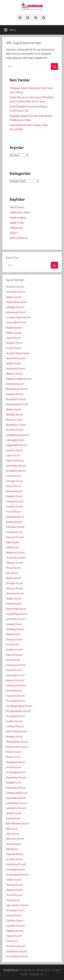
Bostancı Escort (15, 430)
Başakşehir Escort (16, 399)
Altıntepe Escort (15, 307)
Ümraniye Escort (15, 910)
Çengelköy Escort (16, 471)
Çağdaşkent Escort (16, 445)
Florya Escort (13, 568)
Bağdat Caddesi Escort (19, 379)
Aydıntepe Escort (15, 369)
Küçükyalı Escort (15, 716)
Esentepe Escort (15, 527)
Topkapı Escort (14, 890)
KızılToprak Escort (16, 685)
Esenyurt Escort (15, 537)
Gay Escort (12, 573)
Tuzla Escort (13, 900)
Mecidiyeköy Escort (17, 742)
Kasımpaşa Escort (16, 665)
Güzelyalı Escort (15, 593)
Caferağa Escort (15, 440)
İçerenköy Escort (15, 619)
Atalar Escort (13, 338)
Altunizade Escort (16, 312)
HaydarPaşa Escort (17, 614)
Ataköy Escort (14, 333)
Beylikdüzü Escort (16, 425)
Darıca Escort (13, 486)
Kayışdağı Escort (15, 675)
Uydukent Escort (15, 926)
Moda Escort (13, 757)
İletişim (13, 233)
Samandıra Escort (16, 798)
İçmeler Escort (14, 624)
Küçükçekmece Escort (18, 711)
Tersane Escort (14, 885)
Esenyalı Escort (14, 532)
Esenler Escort (14, 522)
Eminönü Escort (15, 502)
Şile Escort (12, 829)
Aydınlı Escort (13, 363)
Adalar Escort (14, 297)
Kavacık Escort (14, 670)
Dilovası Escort (14, 491)
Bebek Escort (13, 409)
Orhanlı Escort (14, 767)
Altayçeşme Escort (16, 302)
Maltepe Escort (14, 737)
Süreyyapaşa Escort (17, 875)
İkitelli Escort (13, 634)
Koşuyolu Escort (15, 696)
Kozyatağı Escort (15, 701)
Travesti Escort (14, 895)
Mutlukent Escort (15, 762)
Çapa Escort (13, 455)
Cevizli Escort (13, 476)
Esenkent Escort (15, 517)
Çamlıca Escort (14, 450)
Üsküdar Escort (15, 921)
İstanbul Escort (14, 640)
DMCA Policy (17, 207)
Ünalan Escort (14, 916)
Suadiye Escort (14, 859)
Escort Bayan (13, 512)
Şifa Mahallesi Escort (17, 823)
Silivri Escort (13, 834)
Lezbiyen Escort (15, 726)
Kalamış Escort (14, 655)
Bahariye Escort (15, 384)
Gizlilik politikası (18, 218)
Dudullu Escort (14, 496)
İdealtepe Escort (15, 629)
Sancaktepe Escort (16, 803)
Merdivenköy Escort (17, 747)
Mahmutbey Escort (17, 731)
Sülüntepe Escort (16, 870)
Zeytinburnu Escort (17, 951)
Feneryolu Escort (15, 553)
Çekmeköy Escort (16, 466)
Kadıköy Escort (14, 650)
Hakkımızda (16, 228)
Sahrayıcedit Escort (17, 793)
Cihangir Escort (14, 481)
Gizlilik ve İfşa (17, 223)
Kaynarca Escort (15, 680)
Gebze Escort (13, 578)
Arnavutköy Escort (16, 322)
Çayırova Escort (15, 461)
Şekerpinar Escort (16, 808)
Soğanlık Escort (15, 854)
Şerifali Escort (14, 813)
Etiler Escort (13, 542)
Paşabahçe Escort (16, 778)
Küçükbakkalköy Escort (19, 706)
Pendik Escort (14, 783)
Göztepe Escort (15, 583)
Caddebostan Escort (17, 435)
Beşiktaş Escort (14, 415)
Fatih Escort (12, 547)
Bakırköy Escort (15, 394)
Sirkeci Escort (13, 844)
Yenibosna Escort (16, 946)
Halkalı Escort (14, 599)
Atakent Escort (14, 328)
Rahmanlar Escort (16, 788)
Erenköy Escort (14, 507)
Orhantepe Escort (16, 772)
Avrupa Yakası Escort (18, 353)
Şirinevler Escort (15, 839)
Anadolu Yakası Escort (18, 317)
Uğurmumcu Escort (17, 905)
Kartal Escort (13, 660)
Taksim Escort (14, 880)
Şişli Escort (12, 849)
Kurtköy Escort (14, 721)
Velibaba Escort (15, 931)
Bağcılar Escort (14, 374)
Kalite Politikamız (19, 238)
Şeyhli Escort (13, 818)
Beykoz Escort (14, 420)
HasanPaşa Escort (16, 609)
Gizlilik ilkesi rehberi (20, 212)
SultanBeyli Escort (16, 864)
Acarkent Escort (15, 287)
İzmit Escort (12, 645)
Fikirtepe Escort (15, 563)
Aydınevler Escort (16, 358)
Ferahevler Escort (16, 558)
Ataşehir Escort (14, 343)
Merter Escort (14, 752)
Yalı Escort (12, 941)
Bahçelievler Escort (17, 389)
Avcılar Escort (14, 348)
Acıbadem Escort (16, 292)
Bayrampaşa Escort (17, 404)
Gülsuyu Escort (15, 588)
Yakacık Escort (14, 936)
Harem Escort (14, 604)
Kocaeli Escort (14, 691)
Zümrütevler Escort (17, 956)
